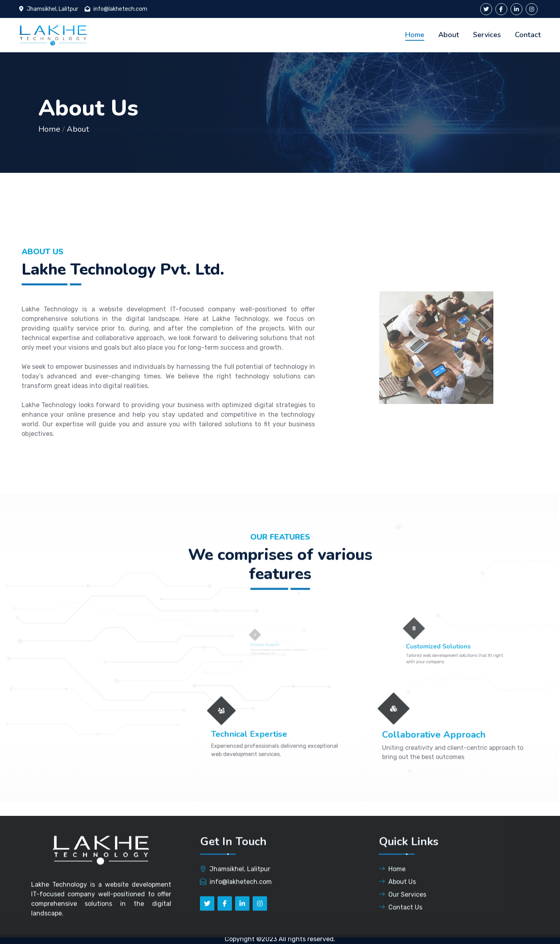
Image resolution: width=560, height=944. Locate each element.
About (449, 35)
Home (415, 35)
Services (487, 35)
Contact (528, 35)
